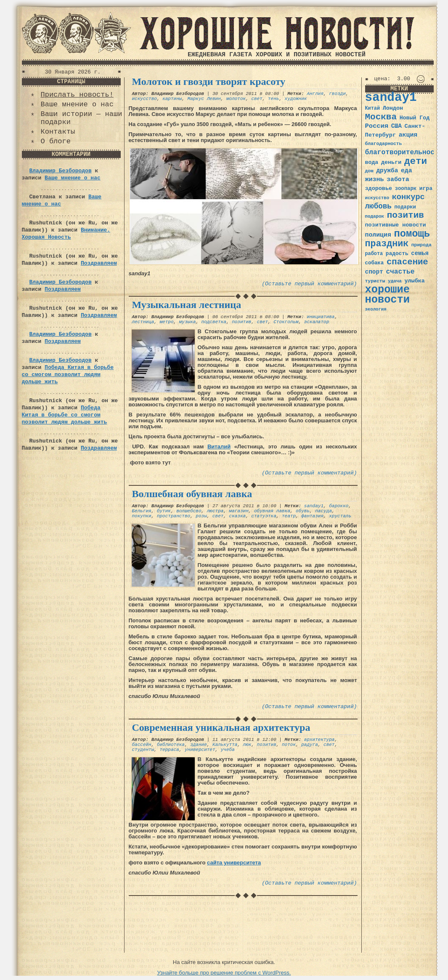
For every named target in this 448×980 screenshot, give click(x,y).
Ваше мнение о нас (77, 104)
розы (201, 516)
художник (296, 99)
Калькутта (225, 745)
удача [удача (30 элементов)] (395, 281)
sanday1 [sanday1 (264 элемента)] (391, 98)
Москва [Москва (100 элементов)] (381, 117)
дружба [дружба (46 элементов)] (387, 171)
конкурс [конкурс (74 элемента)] (408, 197)
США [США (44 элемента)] (396, 126)
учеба (228, 750)
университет (200, 750)
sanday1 (314, 506)
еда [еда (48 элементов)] (407, 171)
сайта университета (234, 863)
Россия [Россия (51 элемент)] (377, 126)
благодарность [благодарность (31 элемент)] (384, 144)
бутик (164, 511)
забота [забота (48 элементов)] (398, 179)
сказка (238, 516)
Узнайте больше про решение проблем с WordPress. (224, 973)
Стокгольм (286, 322)
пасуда (323, 511)
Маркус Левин (204, 99)
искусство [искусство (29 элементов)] (377, 198)
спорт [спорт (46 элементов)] (374, 272)
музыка (188, 322)
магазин (239, 511)
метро (167, 322)
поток (289, 745)
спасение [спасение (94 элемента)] (407, 262)
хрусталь (340, 516)
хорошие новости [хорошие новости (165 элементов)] (388, 295)
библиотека (171, 745)
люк (247, 745)
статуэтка (264, 516)
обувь (303, 511)
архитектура (319, 740)
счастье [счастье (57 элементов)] (400, 272)
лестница (143, 322)
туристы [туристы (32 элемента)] (375, 281)
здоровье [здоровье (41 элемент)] (379, 188)
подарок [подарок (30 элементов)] (375, 216)
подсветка (214, 322)
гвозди (337, 94)
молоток (236, 99)
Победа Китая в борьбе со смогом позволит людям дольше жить (68, 375)
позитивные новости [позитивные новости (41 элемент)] (396, 225)
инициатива (321, 317)
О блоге (56, 141)
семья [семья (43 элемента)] (420, 253)
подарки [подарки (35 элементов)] (405, 207)
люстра (215, 511)
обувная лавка (272, 511)
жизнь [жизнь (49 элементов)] (375, 179)
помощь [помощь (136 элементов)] (412, 234)
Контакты (58, 132)
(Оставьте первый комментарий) (309, 284)
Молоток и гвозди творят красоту (209, 82)
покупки (142, 516)
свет (257, 99)
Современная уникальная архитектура (221, 727)
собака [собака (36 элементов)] (375, 263)
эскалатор (317, 322)
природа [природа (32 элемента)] (421, 245)
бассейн (142, 745)
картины (172, 99)
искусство (144, 99)
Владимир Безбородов (61, 171)
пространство (174, 516)
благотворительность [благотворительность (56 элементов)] (404, 152)
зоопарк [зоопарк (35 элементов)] (406, 189)
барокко (339, 506)
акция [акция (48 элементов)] (408, 135)
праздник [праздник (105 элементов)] (387, 244)
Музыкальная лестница (187, 305)
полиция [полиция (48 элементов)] (378, 235)
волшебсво (189, 511)
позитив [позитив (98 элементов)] (406, 215)
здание (199, 745)
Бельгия (142, 511)
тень (273, 99)
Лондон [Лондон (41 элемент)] (393, 108)
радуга (310, 745)
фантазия (312, 516)
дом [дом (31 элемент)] (369, 171)
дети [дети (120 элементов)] (416, 161)
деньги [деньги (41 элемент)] (391, 162)
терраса (170, 750)
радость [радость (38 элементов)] (397, 254)
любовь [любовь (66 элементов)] (378, 206)
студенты (143, 750)
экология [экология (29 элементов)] (376, 309)
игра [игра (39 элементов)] (426, 188)
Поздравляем (99, 263)
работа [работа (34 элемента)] (374, 254)
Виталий (219, 447)
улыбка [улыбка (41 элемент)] (414, 281)
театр (289, 516)
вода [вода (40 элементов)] (372, 162)
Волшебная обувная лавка (192, 494)
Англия (315, 94)
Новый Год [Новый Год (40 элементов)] (415, 118)
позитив (241, 322)
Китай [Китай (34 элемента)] (373, 108)
